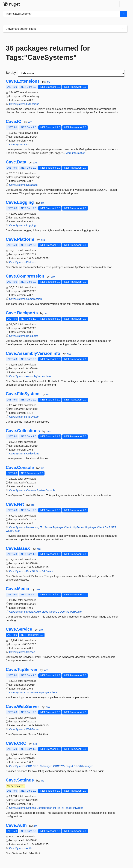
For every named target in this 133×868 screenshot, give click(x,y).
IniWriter (78, 808)
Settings (31, 808)
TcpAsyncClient (62, 527)
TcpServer (46, 527)
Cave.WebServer (23, 706)
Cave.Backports (22, 313)
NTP (114, 527)
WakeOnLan (13, 531)
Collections (33, 453)
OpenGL (54, 612)
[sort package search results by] (71, 73)
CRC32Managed (63, 766)
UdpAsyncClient (94, 527)
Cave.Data (16, 162)
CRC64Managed (84, 766)
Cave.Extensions (23, 81)
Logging (31, 225)
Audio (37, 612)
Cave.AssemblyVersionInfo (33, 353)
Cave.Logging (20, 202)
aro (48, 82)
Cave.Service (19, 629)
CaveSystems (17, 104)
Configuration (44, 808)
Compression (34, 299)
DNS (107, 527)
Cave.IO (14, 122)
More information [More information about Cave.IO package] (76, 153)
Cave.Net (15, 504)
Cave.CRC (16, 743)
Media (30, 612)
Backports (32, 336)
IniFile (57, 808)
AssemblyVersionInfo (39, 376)
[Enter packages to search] (62, 14)
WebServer (33, 729)
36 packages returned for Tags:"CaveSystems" (48, 53)
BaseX (49, 571)
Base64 (40, 571)
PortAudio (76, 612)
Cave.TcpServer (22, 670)
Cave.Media (17, 589)
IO (28, 144)
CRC (29, 766)
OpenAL (65, 612)
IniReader (66, 808)
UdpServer (78, 527)
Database (32, 185)
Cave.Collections (23, 431)
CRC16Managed (43, 766)
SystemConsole (46, 490)
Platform (31, 262)
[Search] (124, 14)
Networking (33, 527)
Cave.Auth (16, 825)
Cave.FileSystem (23, 394)
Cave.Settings (20, 780)
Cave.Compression (25, 276)
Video (45, 612)
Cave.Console (20, 468)
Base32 (31, 571)
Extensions (33, 104)
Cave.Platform (20, 239)
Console (31, 490)
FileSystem (33, 417)
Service (31, 652)
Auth (29, 848)
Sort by (11, 73)
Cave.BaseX (18, 548)
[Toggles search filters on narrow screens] (123, 29)
